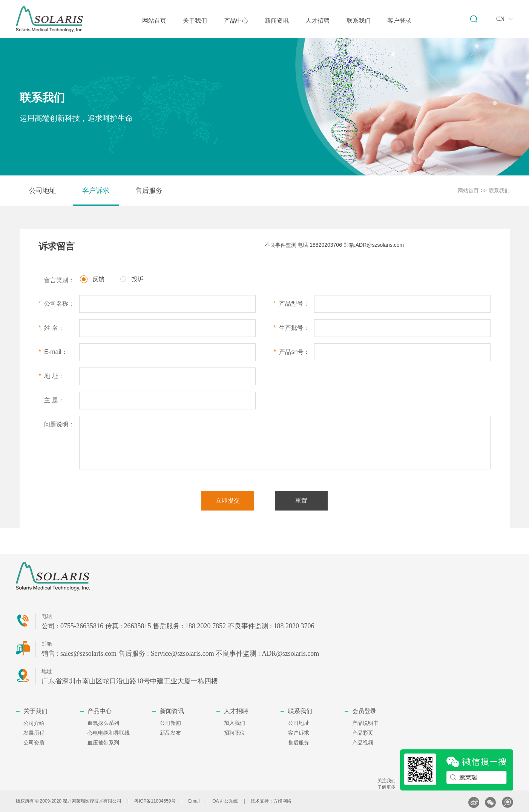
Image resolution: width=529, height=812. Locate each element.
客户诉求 (96, 191)
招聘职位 (235, 733)
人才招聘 (317, 21)
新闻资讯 (277, 21)
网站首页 (154, 21)
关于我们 (195, 21)
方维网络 (282, 801)
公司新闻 (170, 723)
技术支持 (260, 801)
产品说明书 (365, 723)
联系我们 (359, 21)
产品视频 (363, 743)
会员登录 (364, 711)
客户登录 (399, 21)
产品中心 (236, 21)
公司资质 (34, 743)
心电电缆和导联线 (109, 733)
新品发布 (170, 733)
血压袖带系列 (103, 743)
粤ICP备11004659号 (155, 801)
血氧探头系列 (103, 723)
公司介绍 (34, 723)
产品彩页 (363, 733)
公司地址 (43, 191)
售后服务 (149, 191)
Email (194, 801)
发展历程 (34, 733)
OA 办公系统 (225, 801)
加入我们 (235, 723)
